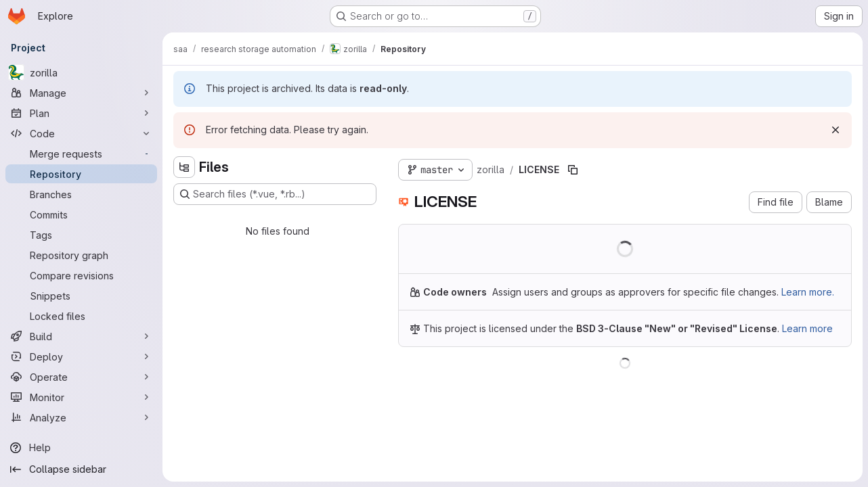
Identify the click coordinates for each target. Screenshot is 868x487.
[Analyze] (81, 417)
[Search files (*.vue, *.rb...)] (275, 194)
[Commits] (81, 214)
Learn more (807, 328)
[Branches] (81, 194)
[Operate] (81, 377)
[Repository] (81, 174)
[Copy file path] (573, 170)
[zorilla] (81, 72)
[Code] (81, 133)
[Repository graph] (81, 255)
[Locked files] (81, 316)
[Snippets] (81, 296)
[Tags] (81, 235)
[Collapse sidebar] (81, 469)
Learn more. (808, 292)
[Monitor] (81, 397)
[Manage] (81, 93)
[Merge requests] (81, 154)
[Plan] (81, 113)
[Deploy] (81, 356)
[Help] (81, 448)
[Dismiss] (836, 130)
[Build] (81, 336)
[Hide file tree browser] (184, 167)
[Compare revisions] (81, 275)
